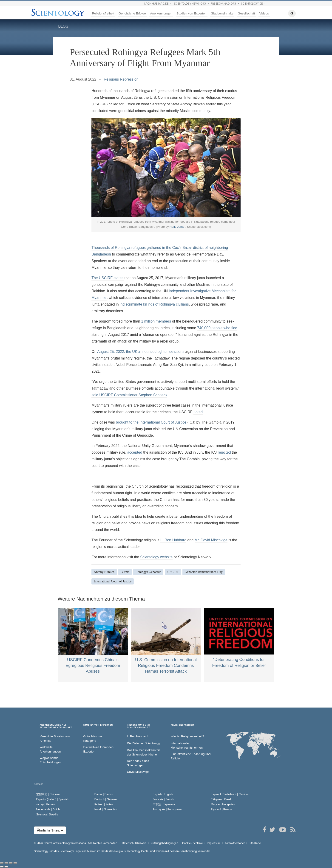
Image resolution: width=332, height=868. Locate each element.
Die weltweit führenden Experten (99, 749)
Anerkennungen (161, 13)
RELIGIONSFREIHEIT (183, 725)
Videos (264, 13)
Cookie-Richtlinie (193, 843)
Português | (167, 809)
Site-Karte (255, 843)
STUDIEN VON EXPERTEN (98, 725)
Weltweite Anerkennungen (50, 749)
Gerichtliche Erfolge (132, 13)
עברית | (46, 804)
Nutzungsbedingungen (164, 843)
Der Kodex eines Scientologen (138, 763)
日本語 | (164, 804)
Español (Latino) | (52, 799)
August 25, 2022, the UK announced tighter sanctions (141, 352)
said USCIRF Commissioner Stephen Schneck (129, 395)
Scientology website (156, 557)
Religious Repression (121, 79)
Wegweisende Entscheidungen (50, 760)
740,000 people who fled (217, 328)
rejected (224, 452)
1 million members (156, 321)
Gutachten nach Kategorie (94, 739)
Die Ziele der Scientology (144, 743)
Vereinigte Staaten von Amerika (55, 739)
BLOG (63, 26)
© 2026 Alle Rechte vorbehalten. (76, 843)
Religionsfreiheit (103, 13)
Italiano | (104, 804)
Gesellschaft (246, 13)
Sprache (39, 784)
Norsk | (106, 809)
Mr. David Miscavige (211, 540)
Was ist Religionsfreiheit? (187, 736)
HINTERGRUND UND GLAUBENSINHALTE (139, 726)
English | (163, 794)
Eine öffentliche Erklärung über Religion (191, 756)
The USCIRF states (108, 278)
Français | (163, 799)
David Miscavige (138, 772)
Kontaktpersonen (235, 843)
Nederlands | (48, 809)
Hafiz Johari (177, 227)
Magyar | (223, 804)
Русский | (222, 809)
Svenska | (48, 815)
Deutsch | (106, 799)
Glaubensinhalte (222, 13)
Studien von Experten (192, 13)
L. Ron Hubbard (173, 540)
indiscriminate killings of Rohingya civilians (154, 304)
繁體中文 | (48, 794)
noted (198, 412)
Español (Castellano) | (230, 794)
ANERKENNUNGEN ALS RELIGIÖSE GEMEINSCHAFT (56, 726)
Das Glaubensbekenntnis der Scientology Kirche (144, 752)
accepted (135, 452)
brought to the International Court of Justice (151, 422)
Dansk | (104, 794)
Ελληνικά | (221, 799)
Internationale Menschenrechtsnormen (187, 745)
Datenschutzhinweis (134, 843)
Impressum (214, 843)
